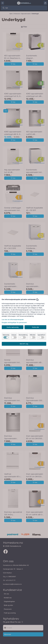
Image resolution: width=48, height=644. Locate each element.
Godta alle (35, 327)
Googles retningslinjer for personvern (14, 322)
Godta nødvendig (13, 327)
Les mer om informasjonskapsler (13, 319)
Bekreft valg (24, 344)
